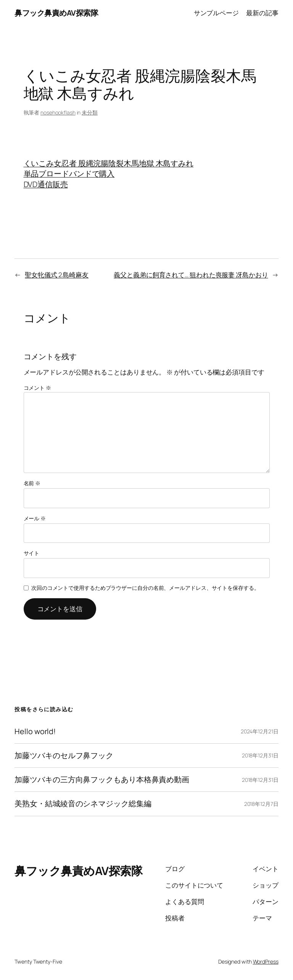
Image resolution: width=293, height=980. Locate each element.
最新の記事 (262, 13)
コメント (37, 388)
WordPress (266, 961)
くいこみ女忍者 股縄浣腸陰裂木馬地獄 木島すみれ (109, 163)
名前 (32, 483)
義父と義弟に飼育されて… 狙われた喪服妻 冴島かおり (191, 275)
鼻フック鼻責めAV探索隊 (56, 13)
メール (35, 518)
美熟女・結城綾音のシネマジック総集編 (83, 804)
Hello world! (35, 731)
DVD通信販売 (46, 184)
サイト (32, 553)
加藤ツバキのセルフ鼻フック (64, 756)
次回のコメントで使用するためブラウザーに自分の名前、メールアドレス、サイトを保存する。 (145, 588)
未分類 (90, 112)
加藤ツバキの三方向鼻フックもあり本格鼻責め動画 (102, 780)
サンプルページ (216, 13)
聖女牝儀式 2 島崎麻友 (57, 275)
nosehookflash (58, 112)
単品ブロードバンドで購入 (69, 174)
